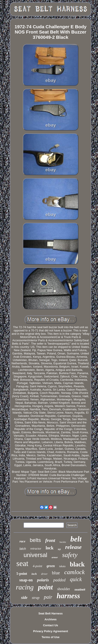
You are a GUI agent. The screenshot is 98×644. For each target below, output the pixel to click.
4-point (37, 566)
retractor (36, 549)
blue (56, 573)
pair (48, 597)
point (45, 587)
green (51, 566)
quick (76, 579)
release (73, 547)
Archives (51, 619)
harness (68, 596)
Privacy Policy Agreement (51, 631)
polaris (43, 580)
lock (50, 548)
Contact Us (51, 625)
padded (59, 580)
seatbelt (80, 590)
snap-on (26, 580)
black (77, 564)
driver (44, 574)
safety (70, 555)
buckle (63, 542)
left (59, 549)
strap (36, 598)
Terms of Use (51, 637)
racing (25, 587)
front (50, 540)
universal (35, 555)
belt (76, 539)
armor (55, 557)
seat (22, 563)
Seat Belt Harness (51, 613)
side (24, 598)
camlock (74, 572)
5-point (22, 574)
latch (23, 549)
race (22, 541)
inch (34, 574)
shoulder (64, 589)
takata (62, 566)
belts (35, 540)
